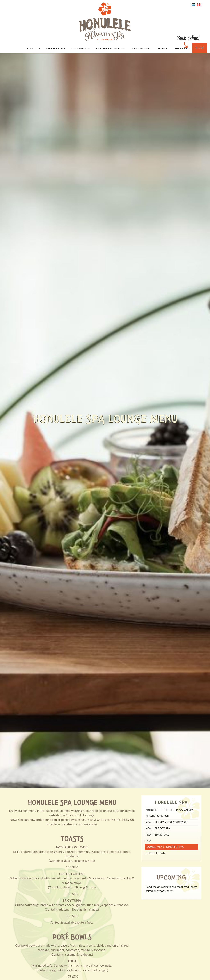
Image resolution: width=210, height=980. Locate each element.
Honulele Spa (141, 48)
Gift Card (182, 48)
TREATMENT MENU (157, 816)
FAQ (148, 841)
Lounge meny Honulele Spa (165, 847)
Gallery (163, 48)
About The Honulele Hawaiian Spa (169, 810)
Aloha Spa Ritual (157, 835)
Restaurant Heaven (110, 48)
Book (200, 48)
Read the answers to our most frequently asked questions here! (171, 889)
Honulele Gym (156, 853)
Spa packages (55, 48)
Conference (80, 48)
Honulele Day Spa (158, 829)
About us (33, 48)
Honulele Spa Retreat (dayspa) (167, 822)
